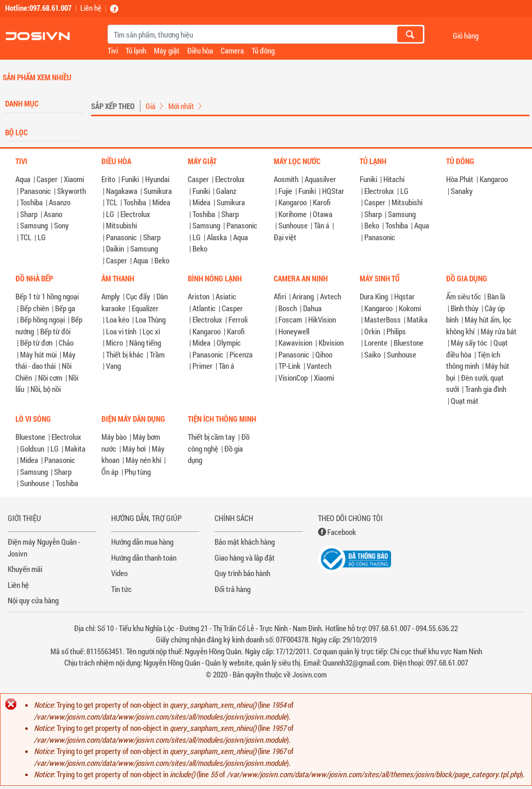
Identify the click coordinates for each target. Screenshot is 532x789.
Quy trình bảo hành (242, 573)
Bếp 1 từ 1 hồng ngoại (47, 296)
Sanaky (462, 191)
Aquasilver (320, 179)
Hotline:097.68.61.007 (38, 8)
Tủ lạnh (136, 50)
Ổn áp (110, 472)
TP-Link (289, 366)
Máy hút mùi (38, 354)
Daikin (115, 248)
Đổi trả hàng (233, 589)
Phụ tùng (138, 472)
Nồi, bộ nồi (46, 389)
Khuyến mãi (25, 569)
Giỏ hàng (466, 35)
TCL (26, 237)
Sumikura (158, 191)
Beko (162, 260)
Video (119, 573)
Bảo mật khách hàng (245, 542)
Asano (53, 214)
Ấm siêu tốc (464, 296)
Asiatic (226, 296)
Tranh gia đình (486, 389)
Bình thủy (465, 308)
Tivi (113, 50)
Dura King (374, 296)
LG (42, 237)
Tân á (322, 225)
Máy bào (114, 437)
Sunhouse (293, 225)
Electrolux (135, 214)
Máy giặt (167, 50)
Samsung (34, 225)
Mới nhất (181, 106)
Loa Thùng (150, 319)
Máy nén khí (143, 460)
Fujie (285, 191)
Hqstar (404, 296)
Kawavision (295, 343)
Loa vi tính (121, 331)
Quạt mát (465, 401)
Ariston (199, 296)
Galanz (226, 191)
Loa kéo (118, 319)
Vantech (319, 366)
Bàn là (496, 296)
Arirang (303, 296)
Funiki (130, 179)
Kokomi (410, 308)
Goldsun (32, 449)
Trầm (157, 354)
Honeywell (294, 331)
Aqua (23, 179)
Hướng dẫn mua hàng (142, 542)
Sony (61, 225)
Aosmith (286, 179)
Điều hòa (200, 50)
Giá (150, 106)
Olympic (229, 343)
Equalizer (145, 308)
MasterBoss (383, 319)
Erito (108, 179)
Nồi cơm (50, 378)
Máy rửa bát (499, 331)
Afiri (280, 296)
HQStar (333, 191)
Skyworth (72, 191)
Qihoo (324, 354)
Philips (396, 331)
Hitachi (394, 179)
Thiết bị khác (125, 354)
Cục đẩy (138, 296)
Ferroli (238, 319)
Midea (161, 202)
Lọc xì (151, 331)
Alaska (217, 237)
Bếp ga (65, 308)
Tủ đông (263, 50)
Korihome (292, 214)
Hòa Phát (460, 179)
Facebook (342, 532)
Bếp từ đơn (36, 343)
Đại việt (285, 237)
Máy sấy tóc (469, 343)
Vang (113, 366)
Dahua (312, 308)
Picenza (241, 354)
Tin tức (121, 589)
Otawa (323, 214)
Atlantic (204, 308)
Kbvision (331, 343)
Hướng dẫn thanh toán (144, 558)
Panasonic (36, 191)
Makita (75, 449)
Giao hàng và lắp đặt (245, 558)
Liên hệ (91, 8)
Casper (47, 179)
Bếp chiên (34, 308)
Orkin (372, 331)
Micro (114, 343)
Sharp (29, 214)
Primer (202, 366)
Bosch (288, 308)
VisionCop (293, 378)
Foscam (290, 319)
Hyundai (157, 179)
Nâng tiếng (145, 343)
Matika (417, 319)
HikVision (322, 319)
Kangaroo (292, 202)
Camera (232, 50)
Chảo (66, 343)
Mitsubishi (121, 225)
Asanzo (60, 202)
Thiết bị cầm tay (211, 437)
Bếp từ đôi (55, 331)
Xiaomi (74, 179)
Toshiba (31, 202)
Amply (111, 296)
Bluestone (409, 343)
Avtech (331, 296)
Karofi (322, 202)
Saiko (373, 354)
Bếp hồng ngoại (42, 319)
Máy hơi (134, 449)
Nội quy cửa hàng (33, 600)
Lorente (376, 343)
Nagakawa (122, 191)
